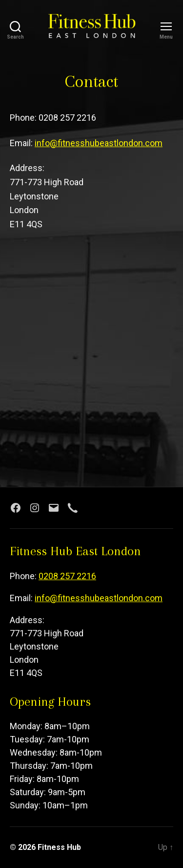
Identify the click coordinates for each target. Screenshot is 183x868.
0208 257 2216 (67, 576)
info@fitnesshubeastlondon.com (99, 143)
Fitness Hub (59, 847)
